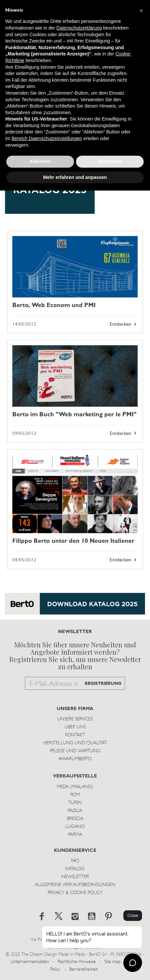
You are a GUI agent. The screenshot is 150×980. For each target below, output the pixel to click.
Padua (75, 811)
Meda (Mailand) (75, 787)
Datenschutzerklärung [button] (79, 28)
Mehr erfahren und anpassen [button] (75, 177)
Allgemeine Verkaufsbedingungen (75, 885)
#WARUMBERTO (75, 759)
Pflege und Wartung (75, 751)
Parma (75, 835)
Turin (75, 803)
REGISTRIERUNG (103, 684)
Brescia (75, 819)
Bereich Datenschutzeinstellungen (47, 138)
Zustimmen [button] (110, 161)
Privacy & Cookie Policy (75, 893)
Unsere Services (75, 719)
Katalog (75, 869)
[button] (141, 11)
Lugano (75, 827)
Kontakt (75, 735)
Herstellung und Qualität (75, 743)
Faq (75, 861)
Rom (75, 795)
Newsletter (75, 877)
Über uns (75, 727)
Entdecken (124, 324)
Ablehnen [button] (40, 161)
